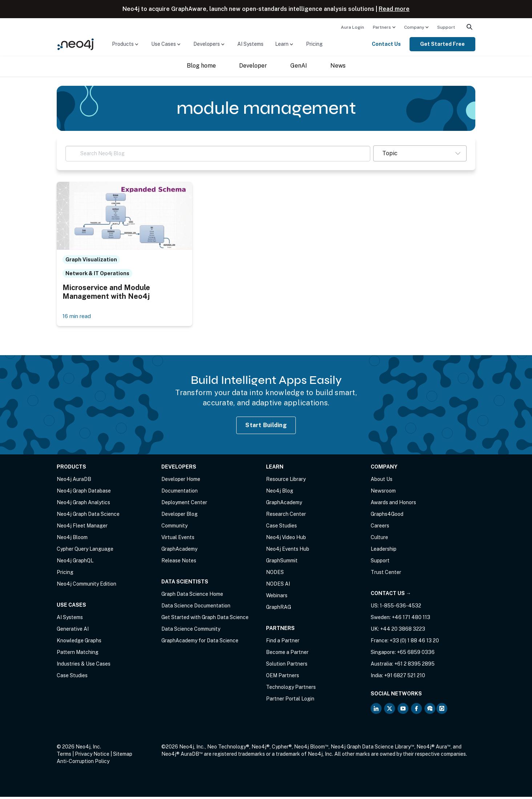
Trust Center (386, 574)
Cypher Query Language (85, 551)
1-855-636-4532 (400, 608)
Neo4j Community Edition (86, 586)
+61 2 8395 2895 (414, 666)
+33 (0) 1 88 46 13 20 (414, 643)
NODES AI (278, 586)
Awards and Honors (393, 505)
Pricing (314, 44)
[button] (420, 153)
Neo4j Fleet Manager (82, 528)
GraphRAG (279, 609)
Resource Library (286, 481)
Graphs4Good (387, 516)
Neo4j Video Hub (286, 539)
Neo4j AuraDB (74, 481)
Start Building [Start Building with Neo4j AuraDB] (266, 427)
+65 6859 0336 (416, 654)
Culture (379, 539)
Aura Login (352, 27)
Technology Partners (291, 689)
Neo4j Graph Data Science (88, 516)
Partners (382, 27)
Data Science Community (191, 631)
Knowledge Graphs (79, 643)
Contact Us (386, 44)
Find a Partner (283, 643)
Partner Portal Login (290, 701)
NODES (275, 574)
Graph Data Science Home (192, 596)
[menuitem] (352, 27)
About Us (382, 481)
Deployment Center (184, 505)
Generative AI (73, 631)
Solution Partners (287, 666)
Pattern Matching (78, 654)
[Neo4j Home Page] (76, 44)
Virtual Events (178, 539)
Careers (380, 528)
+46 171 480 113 (411, 619)
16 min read (78, 318)
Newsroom (383, 493)
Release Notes (179, 563)
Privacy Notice (92, 756)
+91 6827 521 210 (405, 678)
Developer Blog (180, 516)
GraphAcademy (179, 551)
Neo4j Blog (280, 493)
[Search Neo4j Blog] (218, 154)
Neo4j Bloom (72, 539)
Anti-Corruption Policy (83, 763)
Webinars (277, 598)
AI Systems (250, 44)
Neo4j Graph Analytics (83, 505)
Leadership (384, 551)
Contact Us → (391, 595)
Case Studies (72, 678)
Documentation (180, 493)
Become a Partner (287, 654)
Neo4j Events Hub (288, 551)
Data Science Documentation (196, 608)
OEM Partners (283, 678)
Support (446, 27)
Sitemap (123, 756)
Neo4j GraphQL (75, 563)
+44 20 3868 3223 (403, 631)
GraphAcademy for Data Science (200, 643)
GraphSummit (282, 563)
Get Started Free (442, 44)
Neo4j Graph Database (84, 493)
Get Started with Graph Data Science (205, 619)
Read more (394, 9)
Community (174, 528)
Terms (64, 756)
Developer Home (181, 481)
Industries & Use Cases (84, 666)
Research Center (286, 516)
